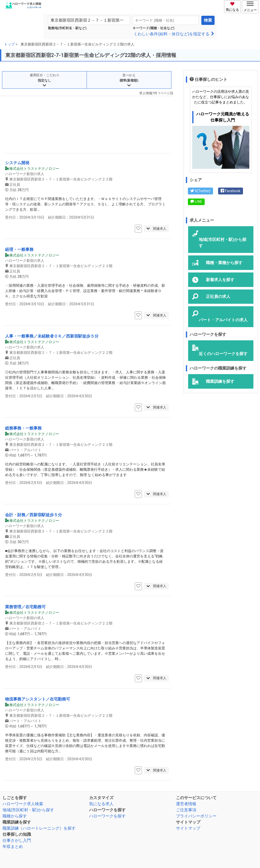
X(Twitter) (200, 191)
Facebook (231, 191)
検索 (208, 20)
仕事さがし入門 (17, 840)
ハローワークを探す (107, 816)
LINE (196, 202)
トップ (9, 44)
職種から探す (15, 816)
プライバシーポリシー (196, 816)
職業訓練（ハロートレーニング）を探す (39, 828)
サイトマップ (188, 828)
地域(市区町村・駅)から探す (28, 810)
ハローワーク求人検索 (23, 804)
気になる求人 (101, 804)
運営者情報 (186, 804)
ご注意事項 (186, 810)
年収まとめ (13, 847)
